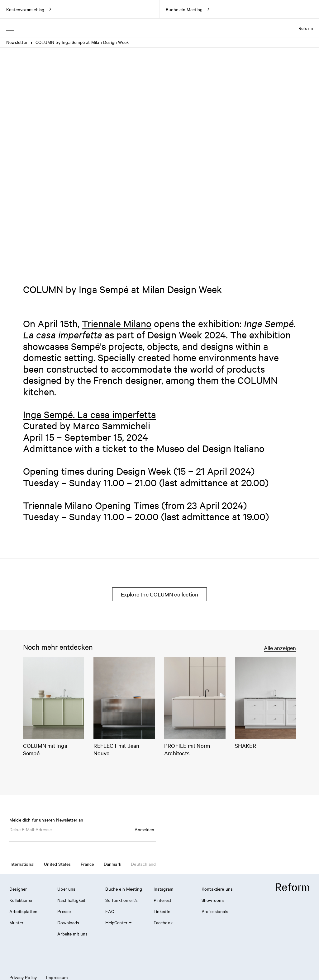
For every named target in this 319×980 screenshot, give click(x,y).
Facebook (163, 922)
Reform (306, 28)
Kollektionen (21, 900)
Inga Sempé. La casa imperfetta (90, 414)
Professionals (215, 911)
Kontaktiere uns (217, 889)
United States (57, 864)
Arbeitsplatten (23, 911)
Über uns (66, 889)
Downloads (68, 922)
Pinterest (162, 900)
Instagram (163, 889)
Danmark (112, 864)
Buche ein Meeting (124, 889)
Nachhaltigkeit (71, 900)
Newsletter (17, 42)
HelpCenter (118, 922)
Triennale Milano (117, 323)
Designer (18, 889)
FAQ (110, 911)
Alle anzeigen (280, 648)
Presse (64, 911)
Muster (16, 922)
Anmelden (144, 829)
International (22, 864)
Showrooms (213, 900)
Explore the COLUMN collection (160, 594)
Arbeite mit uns (72, 934)
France (87, 864)
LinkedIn (162, 911)
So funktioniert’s (121, 900)
